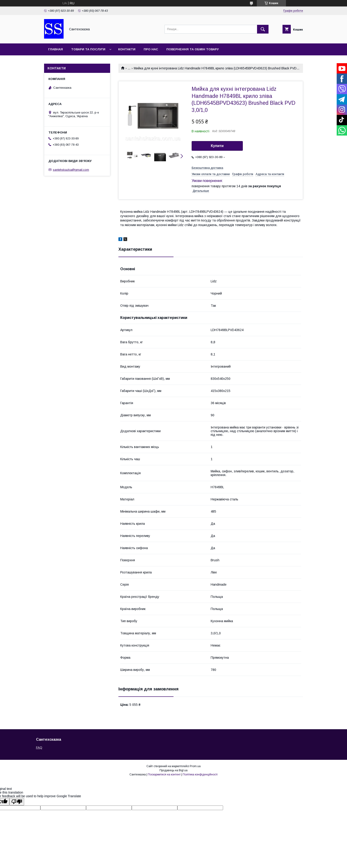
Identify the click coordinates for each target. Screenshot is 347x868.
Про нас (151, 49)
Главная (56, 49)
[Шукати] (263, 29)
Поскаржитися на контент (164, 774)
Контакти (127, 49)
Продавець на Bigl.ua (173, 770)
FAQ (39, 747)
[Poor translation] (17, 802)
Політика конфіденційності (200, 774)
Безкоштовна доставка (207, 168)
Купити (217, 146)
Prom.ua (195, 766)
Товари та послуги (88, 49)
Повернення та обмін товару (193, 49)
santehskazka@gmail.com (71, 170)
